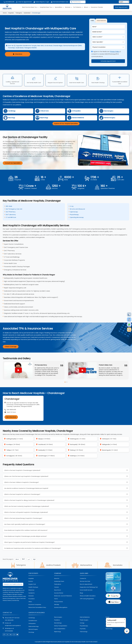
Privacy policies (59, 602)
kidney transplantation (61, 626)
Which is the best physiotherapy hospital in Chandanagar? (23, 518)
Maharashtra (82, 565)
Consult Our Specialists (13, 163)
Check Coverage (11, 347)
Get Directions (11, 417)
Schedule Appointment (108, 61)
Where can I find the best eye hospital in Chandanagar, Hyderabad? (26, 476)
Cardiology (32, 618)
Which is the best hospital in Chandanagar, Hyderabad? (22, 470)
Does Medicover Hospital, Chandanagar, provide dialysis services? (26, 536)
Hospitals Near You (47, 7)
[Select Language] (124, 2)
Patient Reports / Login (41, 2)
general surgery (33, 629)
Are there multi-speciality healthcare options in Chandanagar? (25, 524)
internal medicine (85, 617)
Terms (56, 599)
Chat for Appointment (24, 2)
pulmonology (84, 632)
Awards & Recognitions (61, 607)
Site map (57, 605)
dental (107, 617)
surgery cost (32, 584)
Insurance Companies (35, 605)
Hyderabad (27, 13)
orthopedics (32, 623)
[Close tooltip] (124, 619)
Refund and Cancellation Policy (37, 607)
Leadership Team (59, 581)
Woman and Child (85, 581)
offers (30, 602)
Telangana (19, 13)
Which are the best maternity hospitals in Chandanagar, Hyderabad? (27, 506)
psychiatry (83, 629)
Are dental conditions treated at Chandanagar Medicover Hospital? (26, 488)
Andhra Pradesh (50, 565)
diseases (31, 596)
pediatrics (57, 620)
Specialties (59, 7)
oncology (31, 632)
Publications (58, 584)
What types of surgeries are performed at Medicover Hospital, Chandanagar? (30, 542)
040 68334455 (9, 2)
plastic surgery (84, 620)
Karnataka (113, 565)
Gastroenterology (34, 626)
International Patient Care (60, 2)
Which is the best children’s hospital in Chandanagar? (22, 482)
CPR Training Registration (87, 599)
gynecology (109, 629)
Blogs (81, 593)
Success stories (59, 593)
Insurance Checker (97, 7)
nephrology (58, 632)
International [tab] (101, 21)
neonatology (58, 623)
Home (5, 13)
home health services (86, 590)
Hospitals (11, 13)
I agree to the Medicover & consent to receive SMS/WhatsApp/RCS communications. (106, 54)
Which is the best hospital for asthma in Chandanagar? (22, 494)
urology (82, 623)
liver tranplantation (60, 629)
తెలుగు (17, 559)
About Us (57, 578)
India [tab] (92, 21)
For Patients (78, 7)
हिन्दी (23, 559)
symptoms (32, 593)
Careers (57, 587)
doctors (31, 581)
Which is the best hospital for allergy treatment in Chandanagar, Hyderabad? (29, 500)
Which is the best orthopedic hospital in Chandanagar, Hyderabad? (26, 512)
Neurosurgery (58, 617)
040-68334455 (9, 620)
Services (68, 7)
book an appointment (86, 584)
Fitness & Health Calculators (88, 596)
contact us (83, 578)
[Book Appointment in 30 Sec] (127, 631)
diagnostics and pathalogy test (89, 587)
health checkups (33, 587)
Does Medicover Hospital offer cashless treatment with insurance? (26, 530)
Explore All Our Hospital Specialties (66, 123)
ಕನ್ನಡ (34, 559)
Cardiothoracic (33, 621)
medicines (31, 590)
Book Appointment (121, 7)
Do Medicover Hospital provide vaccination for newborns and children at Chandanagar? (33, 548)
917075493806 (9, 631)
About (87, 7)
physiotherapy (84, 626)
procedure (32, 599)
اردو (29, 559)
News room (58, 590)
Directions (18, 54)
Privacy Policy (115, 52)
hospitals (31, 578)
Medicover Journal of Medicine (63, 596)
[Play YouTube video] (18, 370)
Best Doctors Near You (30, 7)
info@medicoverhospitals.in (13, 626)
